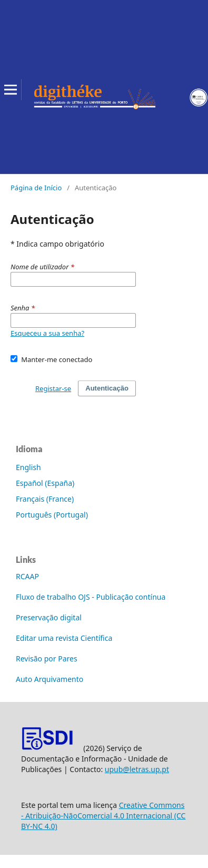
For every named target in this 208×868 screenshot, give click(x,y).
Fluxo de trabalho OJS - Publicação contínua (91, 597)
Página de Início (36, 188)
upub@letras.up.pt (137, 769)
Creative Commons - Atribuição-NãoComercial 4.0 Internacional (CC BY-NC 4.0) (103, 816)
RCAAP (27, 576)
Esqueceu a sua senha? (47, 333)
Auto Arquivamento (49, 679)
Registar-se (53, 388)
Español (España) (45, 483)
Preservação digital (49, 617)
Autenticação (107, 388)
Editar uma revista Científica (64, 638)
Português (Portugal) (52, 515)
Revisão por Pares (47, 659)
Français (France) (45, 499)
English (28, 467)
